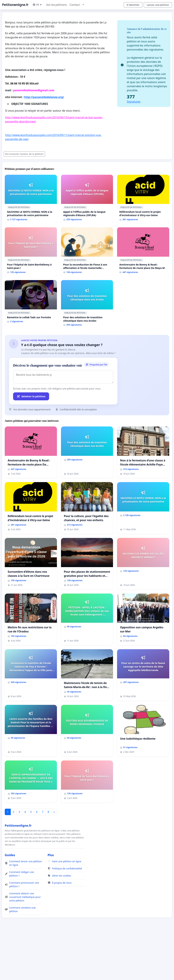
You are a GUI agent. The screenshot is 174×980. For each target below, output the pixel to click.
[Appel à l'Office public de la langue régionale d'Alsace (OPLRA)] (87, 199)
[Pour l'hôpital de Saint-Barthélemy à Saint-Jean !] (31, 252)
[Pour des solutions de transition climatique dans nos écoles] (87, 304)
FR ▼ (37, 5)
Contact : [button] (76, 5)
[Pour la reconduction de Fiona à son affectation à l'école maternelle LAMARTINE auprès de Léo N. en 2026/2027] (87, 252)
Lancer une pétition (158, 5)
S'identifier (133, 5)
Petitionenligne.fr (15, 5)
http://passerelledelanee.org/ (44, 97)
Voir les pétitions (56, 5)
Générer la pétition (31, 396)
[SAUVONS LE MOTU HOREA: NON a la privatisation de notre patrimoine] (31, 199)
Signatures (134, 102)
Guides (10, 855)
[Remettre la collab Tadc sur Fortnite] (31, 303)
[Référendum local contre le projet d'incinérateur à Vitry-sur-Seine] (143, 199)
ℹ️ (29, 207)
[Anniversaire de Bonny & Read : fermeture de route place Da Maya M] (143, 252)
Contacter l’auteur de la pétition (24, 154)
